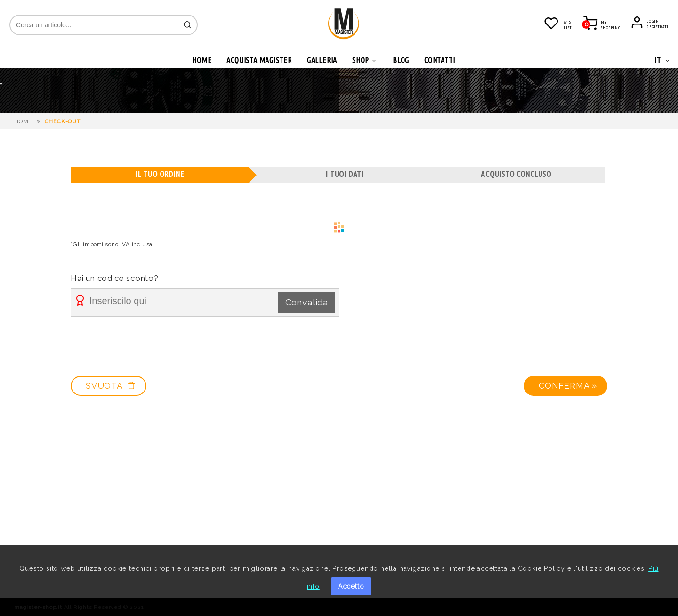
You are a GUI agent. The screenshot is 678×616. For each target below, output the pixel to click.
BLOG (401, 60)
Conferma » (568, 386)
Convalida (307, 302)
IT (658, 60)
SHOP (361, 60)
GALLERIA (322, 60)
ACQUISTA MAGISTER (259, 60)
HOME (202, 60)
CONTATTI (440, 60)
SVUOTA (111, 386)
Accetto (351, 586)
